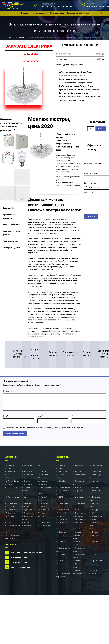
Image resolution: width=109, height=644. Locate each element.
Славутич (10, 557)
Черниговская (44, 567)
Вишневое (43, 516)
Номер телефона (97, 177)
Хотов (42, 561)
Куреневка (78, 561)
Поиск (101, 129)
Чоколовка (62, 612)
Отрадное (78, 578)
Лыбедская (78, 567)
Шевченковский (13, 571)
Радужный (10, 554)
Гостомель (27, 527)
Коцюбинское (79, 557)
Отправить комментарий (15, 475)
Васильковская (80, 516)
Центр (9, 567)
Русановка (27, 554)
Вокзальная (78, 520)
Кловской (61, 557)
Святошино (43, 554)
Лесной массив (12, 540)
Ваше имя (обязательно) (97, 166)
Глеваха (26, 523)
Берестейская (95, 506)
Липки (25, 540)
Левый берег (44, 537)
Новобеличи (11, 547)
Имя (6, 456)
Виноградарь (28, 516)
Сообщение (97, 201)
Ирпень (9, 537)
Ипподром (94, 554)
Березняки (27, 506)
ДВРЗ (60, 540)
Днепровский (63, 547)
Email (40, 456)
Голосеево (43, 523)
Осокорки (43, 547)
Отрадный (10, 550)
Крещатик (61, 561)
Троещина (10, 561)
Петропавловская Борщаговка (12, 581)
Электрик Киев (9, 208)
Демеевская (79, 540)
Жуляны (77, 554)
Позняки (43, 550)
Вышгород (43, 520)
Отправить (91, 216)
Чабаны (26, 567)
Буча (41, 506)
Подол (25, 550)
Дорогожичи (11, 530)
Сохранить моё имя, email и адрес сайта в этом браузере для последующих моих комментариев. (45, 468)
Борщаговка (28, 513)
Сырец (93, 595)
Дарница (43, 527)
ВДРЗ (9, 516)
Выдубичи (61, 523)
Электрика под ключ (12, 248)
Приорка (61, 588)
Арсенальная (79, 506)
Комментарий (9, 430)
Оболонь (26, 547)
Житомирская (44, 530)
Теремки (42, 557)
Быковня (43, 513)
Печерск (93, 578)
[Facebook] (8, 13)
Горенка (10, 527)
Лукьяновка (62, 567)
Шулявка (26, 571)
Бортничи (10, 513)
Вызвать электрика (11, 225)
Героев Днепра (12, 523)
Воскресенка (28, 520)
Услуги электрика (11, 241)
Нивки (60, 574)
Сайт (73, 456)
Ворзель (10, 520)
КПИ (92, 557)
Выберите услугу (97, 186)
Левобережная (29, 537)
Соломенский (28, 557)
